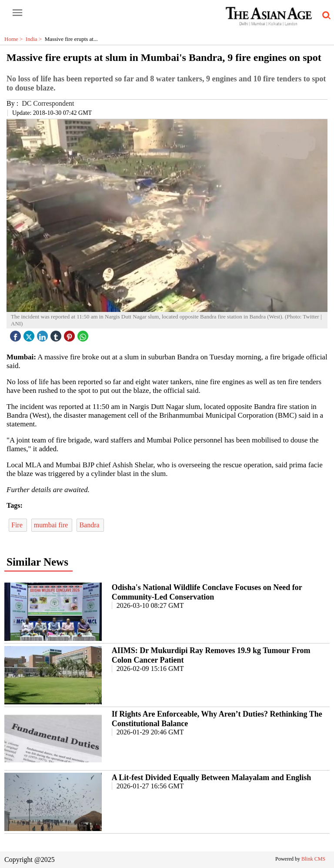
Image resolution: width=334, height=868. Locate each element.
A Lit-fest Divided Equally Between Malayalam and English (212, 778)
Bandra (90, 525)
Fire (18, 525)
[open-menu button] (17, 13)
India (35, 39)
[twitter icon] (30, 334)
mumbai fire (52, 525)
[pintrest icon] (70, 334)
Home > (15, 39)
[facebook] (17, 334)
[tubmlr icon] (57, 334)
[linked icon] (43, 334)
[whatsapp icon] (84, 334)
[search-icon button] (325, 16)
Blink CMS (313, 859)
